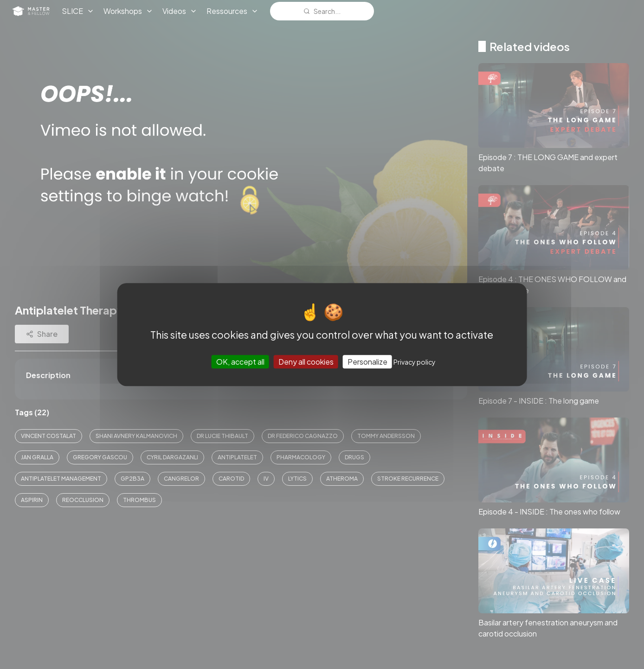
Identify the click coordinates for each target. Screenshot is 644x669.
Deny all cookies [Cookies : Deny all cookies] (306, 362)
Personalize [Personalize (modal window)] (367, 362)
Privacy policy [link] (415, 362)
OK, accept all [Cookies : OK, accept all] (240, 362)
